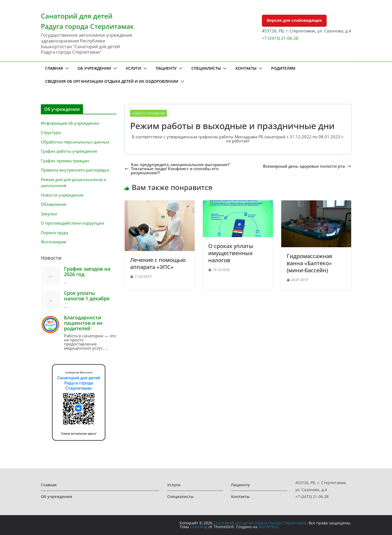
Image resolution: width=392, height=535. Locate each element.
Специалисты (206, 68)
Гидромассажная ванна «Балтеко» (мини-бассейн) (309, 263)
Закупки (49, 214)
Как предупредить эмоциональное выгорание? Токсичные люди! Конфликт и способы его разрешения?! (177, 169)
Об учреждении (94, 68)
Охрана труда (54, 233)
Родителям (283, 68)
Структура (51, 132)
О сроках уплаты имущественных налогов (231, 253)
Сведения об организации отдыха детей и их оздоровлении (112, 81)
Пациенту (166, 68)
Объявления (53, 204)
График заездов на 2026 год (87, 271)
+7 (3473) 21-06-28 (280, 38)
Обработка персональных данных (75, 142)
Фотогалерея (53, 242)
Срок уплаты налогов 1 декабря (87, 296)
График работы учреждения (69, 151)
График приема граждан (65, 161)
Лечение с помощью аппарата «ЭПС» (158, 263)
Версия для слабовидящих (294, 20)
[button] (66, 68)
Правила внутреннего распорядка (75, 170)
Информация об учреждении (70, 123)
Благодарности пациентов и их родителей (83, 323)
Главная (54, 68)
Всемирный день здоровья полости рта (307, 166)
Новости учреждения (148, 113)
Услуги (133, 68)
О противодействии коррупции (73, 223)
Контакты (246, 68)
